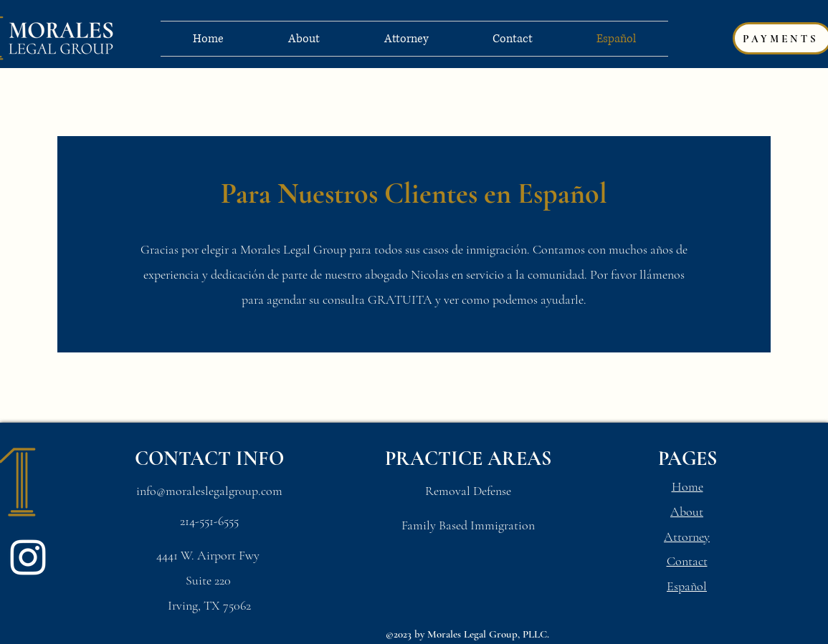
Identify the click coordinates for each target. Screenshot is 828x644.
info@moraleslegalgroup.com (209, 491)
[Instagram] (28, 557)
